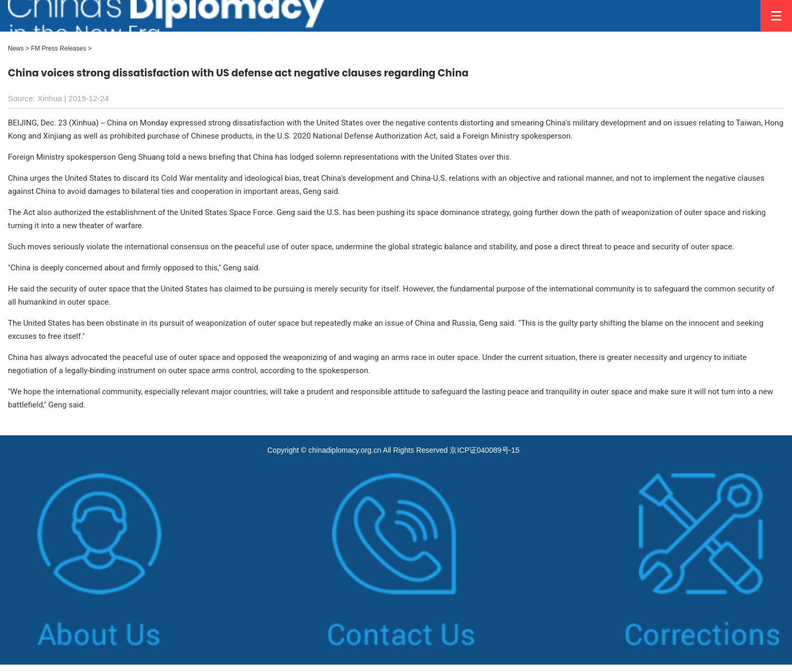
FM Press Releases (59, 48)
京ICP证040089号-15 (484, 450)
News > (18, 48)
